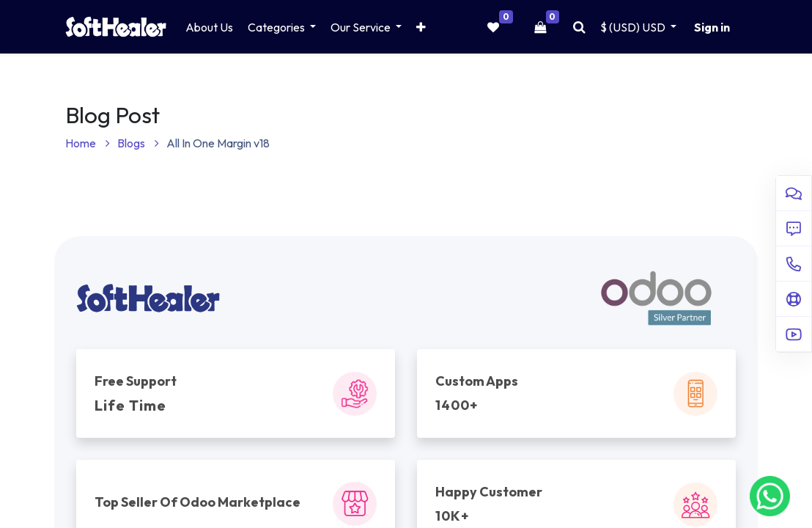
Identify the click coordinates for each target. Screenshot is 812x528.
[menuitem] (209, 27)
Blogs (138, 143)
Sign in (712, 27)
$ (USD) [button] (634, 27)
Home (88, 143)
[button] (421, 27)
